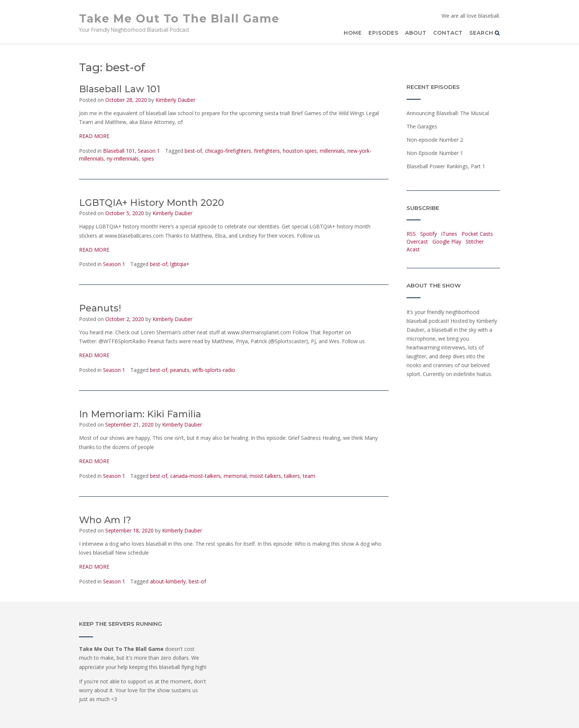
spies (148, 158)
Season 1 (149, 151)
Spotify (429, 234)
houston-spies (300, 151)
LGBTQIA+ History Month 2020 (152, 203)
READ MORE (94, 136)
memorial (235, 476)
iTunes (449, 234)
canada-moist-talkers (196, 476)
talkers (292, 476)
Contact (448, 33)
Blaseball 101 (119, 151)
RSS (411, 234)
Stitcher (475, 241)
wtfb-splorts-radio (214, 370)
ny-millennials (123, 158)
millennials (332, 151)
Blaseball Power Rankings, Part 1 (446, 166)
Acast (413, 249)
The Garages (422, 126)
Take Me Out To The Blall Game (179, 19)
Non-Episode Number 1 (435, 153)
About (416, 33)
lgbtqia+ (180, 264)
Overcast (417, 241)
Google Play (447, 241)
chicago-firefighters (228, 151)
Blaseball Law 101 (120, 89)
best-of (193, 151)
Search (485, 33)
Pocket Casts (477, 234)
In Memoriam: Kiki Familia (140, 414)
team (309, 476)
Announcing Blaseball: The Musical (448, 113)
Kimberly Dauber (175, 100)
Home (353, 33)
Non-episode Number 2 (435, 140)
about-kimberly (168, 581)
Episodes (383, 33)
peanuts (180, 370)
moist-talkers (265, 476)
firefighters (267, 151)
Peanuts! (100, 308)
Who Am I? (105, 520)
